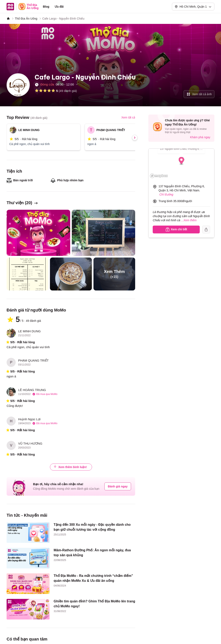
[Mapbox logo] (159, 176)
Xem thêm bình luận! (70, 467)
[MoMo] (8, 19)
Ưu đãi (59, 7)
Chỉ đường (166, 194)
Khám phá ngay (200, 137)
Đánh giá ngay (118, 486)
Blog (46, 7)
